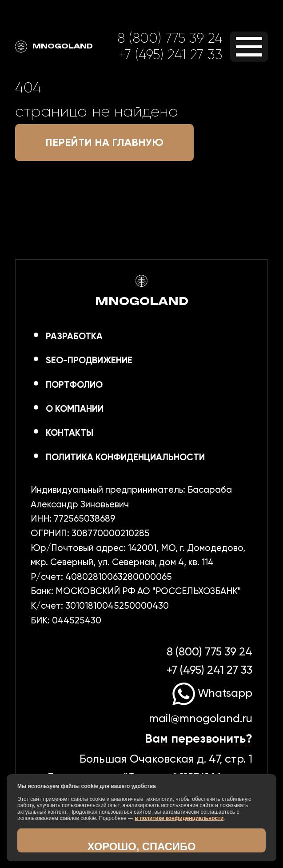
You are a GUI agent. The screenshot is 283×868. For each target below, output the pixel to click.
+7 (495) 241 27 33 (170, 54)
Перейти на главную (104, 142)
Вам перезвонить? (199, 738)
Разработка (74, 336)
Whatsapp (212, 693)
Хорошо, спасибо (142, 846)
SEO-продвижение (89, 360)
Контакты (70, 433)
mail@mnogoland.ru (201, 718)
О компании (75, 409)
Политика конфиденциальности (125, 457)
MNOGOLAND (54, 47)
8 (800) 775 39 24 (170, 38)
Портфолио (74, 385)
